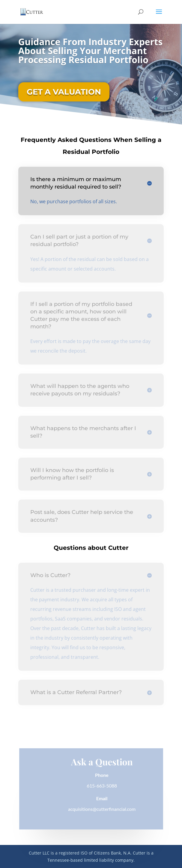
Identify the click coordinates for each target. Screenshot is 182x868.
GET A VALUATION (64, 92)
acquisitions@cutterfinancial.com (102, 809)
